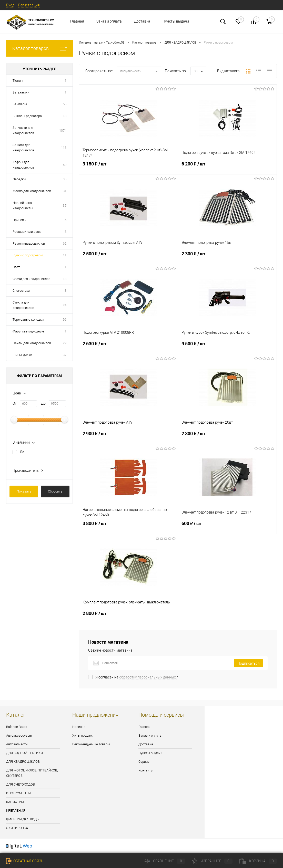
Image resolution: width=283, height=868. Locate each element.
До (43, 403)
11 (65, 255)
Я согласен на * (137, 677)
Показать (24, 491)
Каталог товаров (39, 48)
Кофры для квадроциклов (23, 165)
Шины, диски (22, 355)
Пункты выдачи (176, 21)
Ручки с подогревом (28, 255)
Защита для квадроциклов (23, 148)
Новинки (79, 727)
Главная (77, 21)
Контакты (146, 770)
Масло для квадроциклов (32, 191)
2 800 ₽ (129, 616)
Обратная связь (25, 861)
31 (65, 191)
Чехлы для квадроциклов (32, 343)
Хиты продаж (82, 735)
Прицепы (19, 220)
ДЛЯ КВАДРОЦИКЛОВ (23, 762)
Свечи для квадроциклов (31, 279)
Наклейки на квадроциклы (23, 205)
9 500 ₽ (228, 347)
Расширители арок (27, 232)
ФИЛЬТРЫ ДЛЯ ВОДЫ (23, 819)
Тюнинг (18, 81)
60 (65, 165)
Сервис (144, 762)
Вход (10, 5)
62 (65, 243)
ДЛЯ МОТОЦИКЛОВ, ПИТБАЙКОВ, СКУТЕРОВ (32, 773)
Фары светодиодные (28, 331)
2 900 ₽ (129, 437)
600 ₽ (228, 527)
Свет (16, 267)
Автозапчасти (17, 744)
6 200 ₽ (228, 167)
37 (65, 355)
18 (65, 116)
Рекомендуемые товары (91, 744)
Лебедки (19, 179)
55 (65, 104)
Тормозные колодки (28, 320)
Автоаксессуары (19, 735)
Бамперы (20, 104)
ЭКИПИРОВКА (17, 828)
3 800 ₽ (129, 527)
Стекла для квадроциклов (23, 305)
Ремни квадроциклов (29, 243)
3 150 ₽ (129, 167)
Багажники (21, 92)
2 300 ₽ (228, 257)
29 (65, 343)
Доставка (142, 21)
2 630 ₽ (129, 347)
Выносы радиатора (27, 116)
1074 (63, 130)
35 (65, 179)
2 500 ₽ (129, 257)
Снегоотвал (21, 291)
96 (65, 320)
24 (65, 305)
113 (64, 148)
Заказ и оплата (109, 21)
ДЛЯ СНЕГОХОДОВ (21, 784)
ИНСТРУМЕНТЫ (18, 793)
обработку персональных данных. (148, 677)
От (15, 403)
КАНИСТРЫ (15, 802)
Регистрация (29, 5)
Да (22, 452)
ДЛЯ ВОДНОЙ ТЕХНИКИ (24, 753)
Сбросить (55, 491)
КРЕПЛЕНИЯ (16, 811)
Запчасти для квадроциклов (23, 130)
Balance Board (17, 727)
